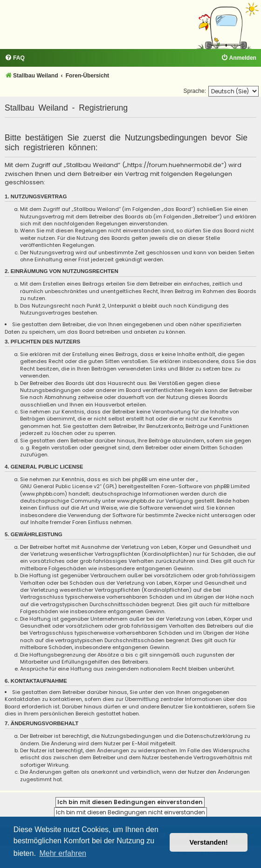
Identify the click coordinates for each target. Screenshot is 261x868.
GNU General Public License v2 (60, 486)
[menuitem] (15, 58)
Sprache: (195, 91)
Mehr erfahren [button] (63, 853)
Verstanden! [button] (209, 842)
